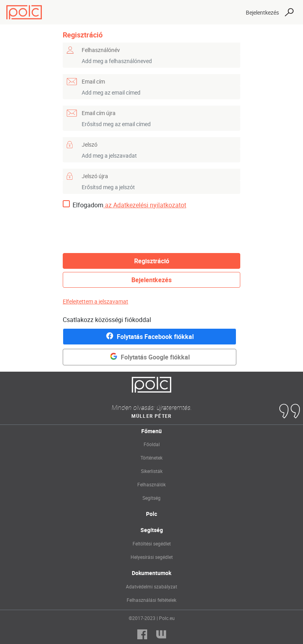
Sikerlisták (152, 471)
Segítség (151, 498)
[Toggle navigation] (233, 12)
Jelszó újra (95, 176)
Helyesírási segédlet (152, 557)
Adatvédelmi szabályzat (151, 586)
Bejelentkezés (262, 12)
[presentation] (123, 231)
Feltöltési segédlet (152, 543)
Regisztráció (152, 261)
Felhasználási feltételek (151, 600)
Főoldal (152, 444)
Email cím (93, 81)
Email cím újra (99, 113)
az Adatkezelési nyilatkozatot (145, 205)
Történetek (151, 458)
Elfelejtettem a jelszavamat (95, 301)
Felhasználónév (101, 50)
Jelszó (90, 144)
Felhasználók (151, 484)
